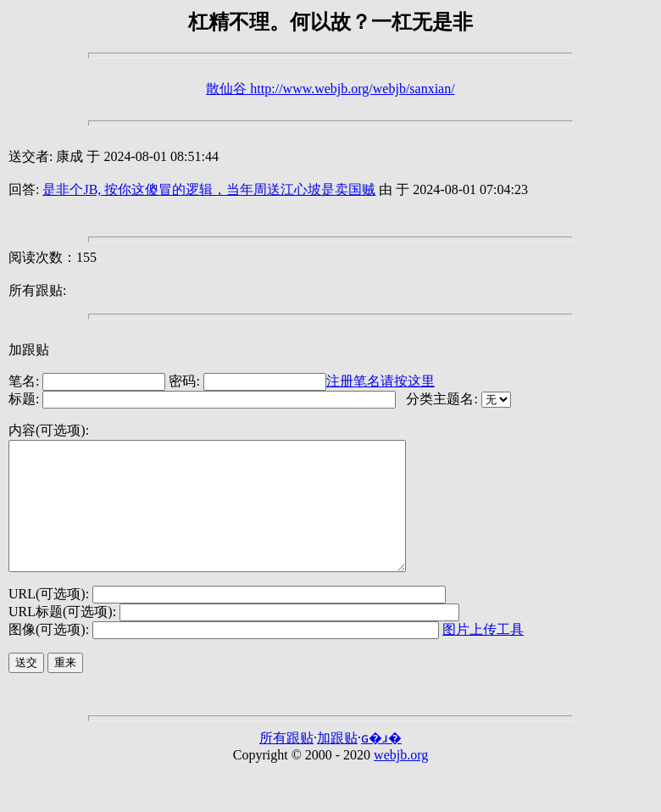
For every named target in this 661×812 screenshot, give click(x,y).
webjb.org (401, 780)
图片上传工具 (483, 655)
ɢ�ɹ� (381, 763)
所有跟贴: (37, 290)
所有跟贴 (286, 763)
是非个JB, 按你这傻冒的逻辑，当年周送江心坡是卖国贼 (209, 189)
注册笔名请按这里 (380, 381)
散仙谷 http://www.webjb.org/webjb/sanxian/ (330, 89)
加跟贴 (29, 350)
